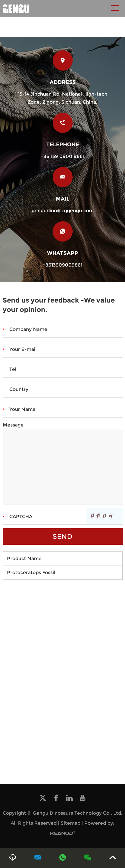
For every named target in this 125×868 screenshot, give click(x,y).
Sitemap (70, 823)
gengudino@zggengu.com (63, 211)
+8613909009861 (62, 265)
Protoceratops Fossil (31, 572)
